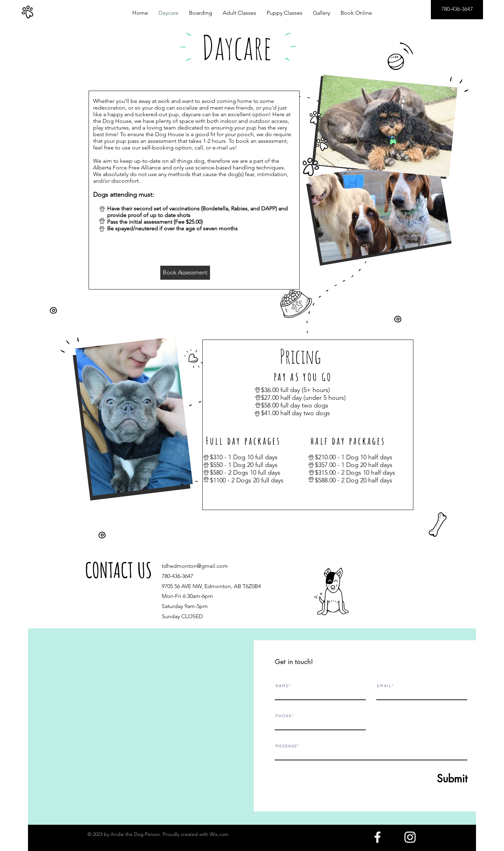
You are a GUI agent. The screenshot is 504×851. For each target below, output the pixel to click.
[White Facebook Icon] (377, 837)
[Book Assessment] (185, 273)
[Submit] (435, 778)
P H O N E (283, 716)
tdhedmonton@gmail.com (195, 566)
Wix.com (219, 834)
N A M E (282, 686)
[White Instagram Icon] (410, 837)
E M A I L (384, 686)
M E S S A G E (286, 746)
